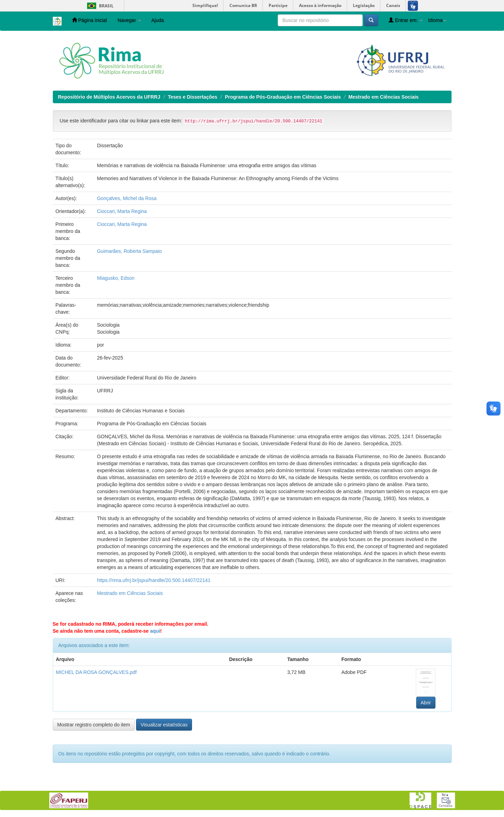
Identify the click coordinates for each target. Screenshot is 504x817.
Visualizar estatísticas (164, 725)
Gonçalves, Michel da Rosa (127, 198)
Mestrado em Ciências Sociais (384, 97)
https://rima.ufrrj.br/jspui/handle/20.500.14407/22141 (154, 580)
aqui (155, 631)
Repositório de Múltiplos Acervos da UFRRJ (109, 97)
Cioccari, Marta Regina (122, 211)
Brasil (99, 6)
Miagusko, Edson (116, 278)
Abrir (426, 703)
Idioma (437, 20)
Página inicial (90, 20)
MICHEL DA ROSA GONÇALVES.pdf (96, 672)
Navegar (129, 20)
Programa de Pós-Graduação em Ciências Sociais (283, 97)
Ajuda (158, 20)
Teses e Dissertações (193, 97)
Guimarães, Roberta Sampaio (129, 251)
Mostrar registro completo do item (94, 725)
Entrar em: (406, 20)
